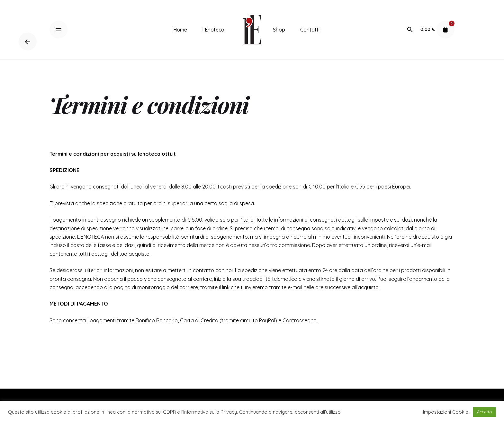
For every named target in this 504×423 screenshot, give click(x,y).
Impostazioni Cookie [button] (446, 412)
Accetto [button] (485, 412)
